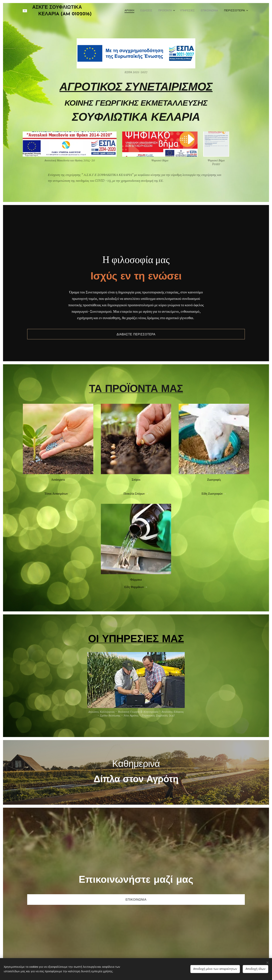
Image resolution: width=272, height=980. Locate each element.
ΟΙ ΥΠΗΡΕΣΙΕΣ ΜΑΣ (136, 652)
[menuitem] (121, 11)
